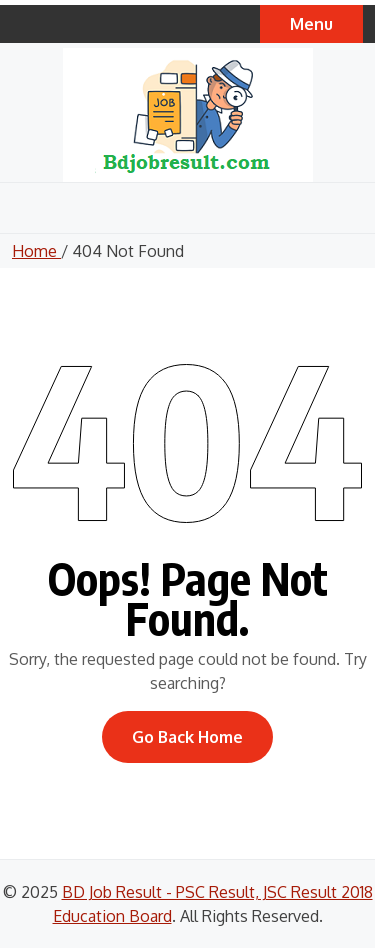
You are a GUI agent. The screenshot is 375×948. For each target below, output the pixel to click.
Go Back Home (187, 737)
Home (36, 251)
